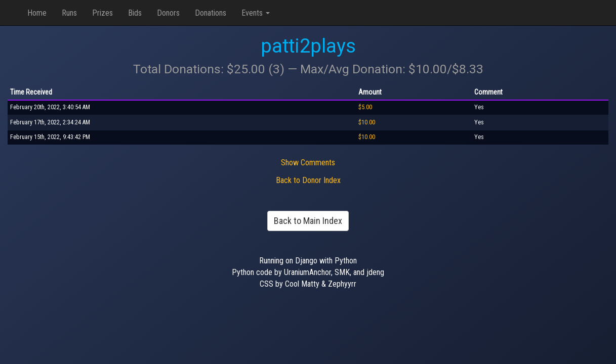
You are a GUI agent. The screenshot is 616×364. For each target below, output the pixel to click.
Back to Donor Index (308, 180)
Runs (69, 13)
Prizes (102, 13)
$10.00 (367, 122)
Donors (168, 13)
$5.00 (365, 107)
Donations (211, 13)
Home (37, 13)
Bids (135, 13)
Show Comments (308, 163)
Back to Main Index (308, 221)
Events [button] (256, 13)
